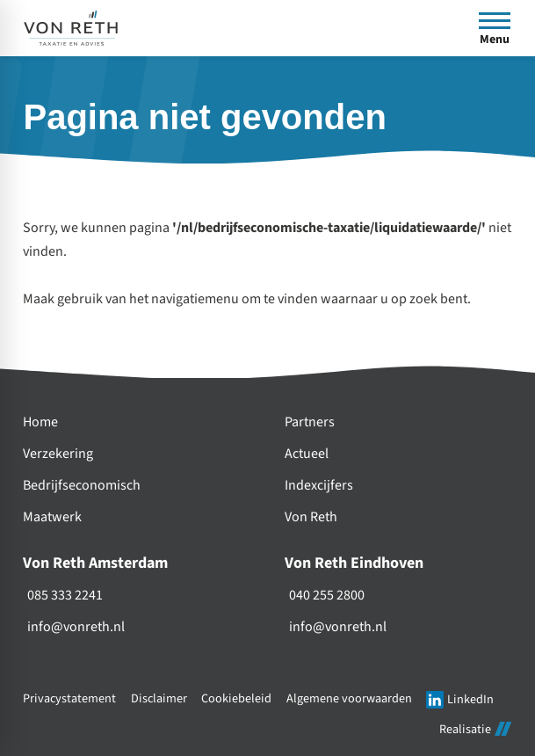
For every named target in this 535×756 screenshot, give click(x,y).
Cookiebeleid (236, 698)
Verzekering (58, 454)
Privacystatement (69, 698)
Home (40, 422)
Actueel (307, 454)
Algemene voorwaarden (349, 698)
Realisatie (475, 729)
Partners (310, 422)
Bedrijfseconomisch (82, 486)
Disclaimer (159, 698)
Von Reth (311, 517)
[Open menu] (495, 28)
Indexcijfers (319, 486)
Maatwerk (52, 517)
